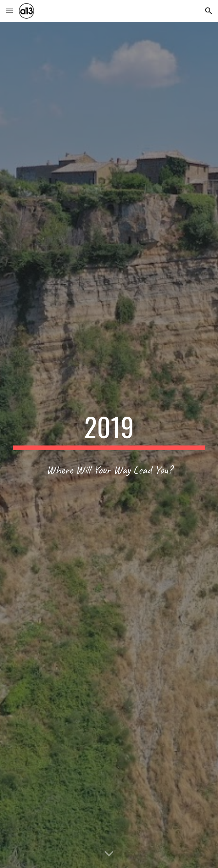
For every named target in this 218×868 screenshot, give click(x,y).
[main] (109, 430)
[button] (9, 11)
